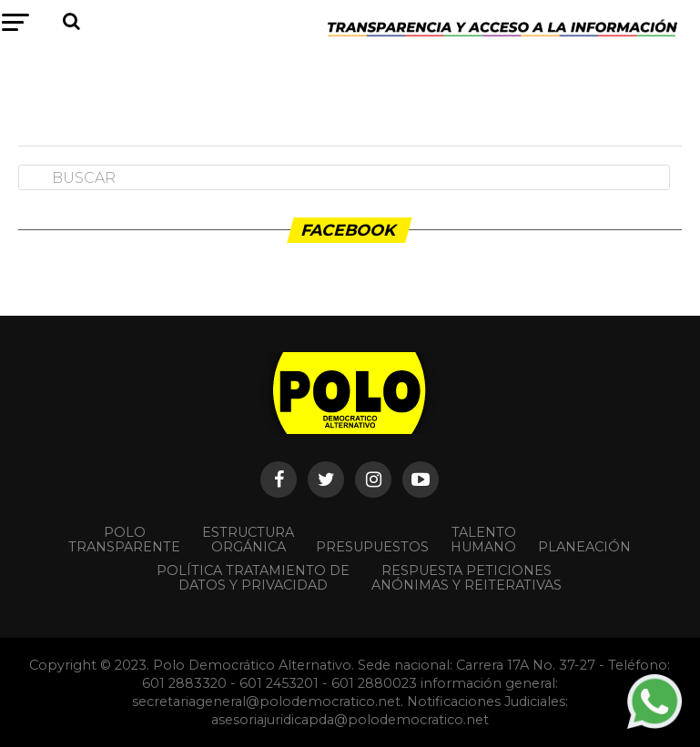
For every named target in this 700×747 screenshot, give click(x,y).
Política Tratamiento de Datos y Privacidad (253, 578)
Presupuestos (372, 547)
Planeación (584, 547)
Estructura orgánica (248, 540)
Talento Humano (483, 540)
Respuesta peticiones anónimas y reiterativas (467, 578)
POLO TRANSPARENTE (124, 540)
